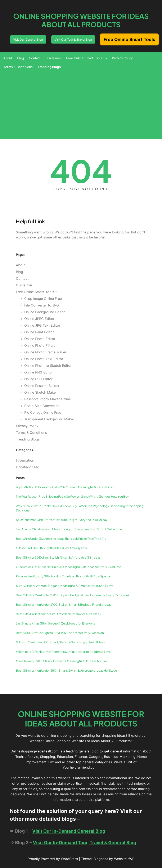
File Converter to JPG (42, 305)
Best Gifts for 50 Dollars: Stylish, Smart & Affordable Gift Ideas (58, 557)
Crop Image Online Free (43, 299)
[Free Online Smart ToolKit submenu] (106, 58)
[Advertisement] (81, 103)
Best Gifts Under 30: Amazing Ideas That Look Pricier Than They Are (61, 538)
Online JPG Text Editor (42, 325)
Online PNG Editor (39, 372)
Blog (19, 272)
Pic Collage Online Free (43, 412)
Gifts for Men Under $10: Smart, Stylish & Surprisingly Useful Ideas (60, 642)
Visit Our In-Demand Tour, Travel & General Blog (84, 843)
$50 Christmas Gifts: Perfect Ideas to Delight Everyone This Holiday (62, 520)
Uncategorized (28, 467)
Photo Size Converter (41, 406)
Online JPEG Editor (39, 319)
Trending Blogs (28, 439)
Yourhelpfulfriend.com (80, 767)
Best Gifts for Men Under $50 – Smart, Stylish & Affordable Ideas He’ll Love (66, 670)
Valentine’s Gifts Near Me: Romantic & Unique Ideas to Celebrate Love (63, 652)
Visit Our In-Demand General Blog (69, 831)
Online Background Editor (45, 312)
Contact (22, 278)
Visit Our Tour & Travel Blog (73, 39)
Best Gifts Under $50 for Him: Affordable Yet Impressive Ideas (58, 614)
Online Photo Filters (40, 345)
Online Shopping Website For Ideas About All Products (81, 20)
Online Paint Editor (39, 332)
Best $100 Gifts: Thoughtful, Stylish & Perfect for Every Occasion (60, 633)
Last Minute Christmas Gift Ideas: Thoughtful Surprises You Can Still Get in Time (69, 529)
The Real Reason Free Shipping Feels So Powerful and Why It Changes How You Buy (72, 496)
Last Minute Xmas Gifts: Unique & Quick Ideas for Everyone (56, 623)
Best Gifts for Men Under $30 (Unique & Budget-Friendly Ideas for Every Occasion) (72, 595)
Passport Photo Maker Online (48, 399)
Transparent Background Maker (49, 419)
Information (25, 460)
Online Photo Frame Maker (45, 352)
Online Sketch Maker (41, 392)
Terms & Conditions (31, 433)
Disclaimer (24, 285)
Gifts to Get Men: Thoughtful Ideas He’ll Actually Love (52, 548)
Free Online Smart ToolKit (36, 292)
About (21, 265)
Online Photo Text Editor (44, 359)
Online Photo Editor (40, 339)
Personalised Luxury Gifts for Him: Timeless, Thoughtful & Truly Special (63, 576)
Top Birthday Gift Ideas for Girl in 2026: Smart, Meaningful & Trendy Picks (65, 487)
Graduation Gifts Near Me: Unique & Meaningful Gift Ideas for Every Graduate (69, 567)
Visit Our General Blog (28, 39)
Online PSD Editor (38, 379)
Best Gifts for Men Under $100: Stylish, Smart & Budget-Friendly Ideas (64, 604)
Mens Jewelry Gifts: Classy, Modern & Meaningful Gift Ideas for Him (61, 661)
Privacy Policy (27, 426)
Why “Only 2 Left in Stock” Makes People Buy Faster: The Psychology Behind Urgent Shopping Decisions (80, 508)
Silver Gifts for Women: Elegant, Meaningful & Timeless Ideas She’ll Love (65, 586)
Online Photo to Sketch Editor (48, 366)
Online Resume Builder (42, 386)
